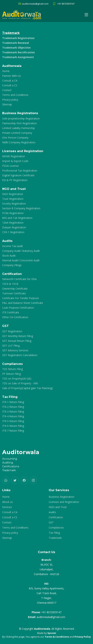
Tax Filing (54, 533)
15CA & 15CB (10, 284)
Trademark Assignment (18, 57)
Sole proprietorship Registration (21, 119)
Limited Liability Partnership (18, 128)
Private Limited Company (17, 133)
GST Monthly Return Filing (18, 336)
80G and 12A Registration (17, 218)
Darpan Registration (14, 227)
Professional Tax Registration (20, 171)
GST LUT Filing (11, 346)
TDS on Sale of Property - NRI (20, 383)
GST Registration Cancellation (20, 355)
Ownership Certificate (15, 289)
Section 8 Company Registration (21, 208)
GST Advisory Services (15, 350)
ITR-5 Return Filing (13, 421)
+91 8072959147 (66, 4)
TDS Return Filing (12, 369)
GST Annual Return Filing (17, 341)
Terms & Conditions (57, 637)
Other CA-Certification (15, 317)
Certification (56, 517)
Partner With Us (12, 76)
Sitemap (7, 104)
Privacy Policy (83, 637)
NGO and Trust (58, 507)
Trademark (55, 538)
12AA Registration (13, 223)
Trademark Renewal (16, 43)
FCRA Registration (13, 213)
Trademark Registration (18, 38)
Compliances (56, 528)
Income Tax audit (13, 246)
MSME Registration (14, 156)
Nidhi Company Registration (19, 142)
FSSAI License (10, 166)
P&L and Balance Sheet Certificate (23, 303)
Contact (7, 90)
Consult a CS (10, 85)
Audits (52, 512)
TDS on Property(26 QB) (17, 379)
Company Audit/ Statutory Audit (21, 251)
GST (51, 522)
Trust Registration (13, 199)
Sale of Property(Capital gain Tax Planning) (27, 388)
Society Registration (14, 204)
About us (8, 502)
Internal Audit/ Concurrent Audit (21, 260)
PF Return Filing (11, 374)
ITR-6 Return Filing (13, 426)
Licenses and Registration (64, 502)
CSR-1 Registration (13, 232)
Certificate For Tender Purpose (21, 298)
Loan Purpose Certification (18, 308)
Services (7, 507)
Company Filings (12, 265)
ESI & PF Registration (15, 180)
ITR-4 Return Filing (13, 416)
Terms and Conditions (15, 95)
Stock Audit (9, 256)
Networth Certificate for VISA (19, 279)
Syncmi (52, 633)
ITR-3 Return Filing (13, 412)
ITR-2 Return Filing (13, 407)
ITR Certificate (11, 312)
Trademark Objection (16, 48)
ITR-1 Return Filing (13, 402)
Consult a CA (10, 81)
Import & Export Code (15, 161)
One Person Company (15, 138)
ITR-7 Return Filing (13, 431)
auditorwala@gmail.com (51, 617)
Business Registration (62, 497)
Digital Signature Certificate (18, 175)
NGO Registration (13, 194)
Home (6, 71)
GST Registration (12, 331)
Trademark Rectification (18, 52)
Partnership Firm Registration (19, 123)
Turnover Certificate (14, 293)
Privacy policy (10, 100)
